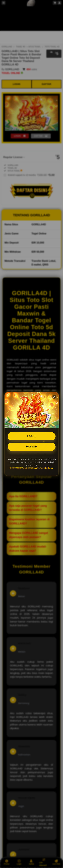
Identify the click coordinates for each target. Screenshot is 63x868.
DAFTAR (31, 447)
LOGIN (31, 436)
